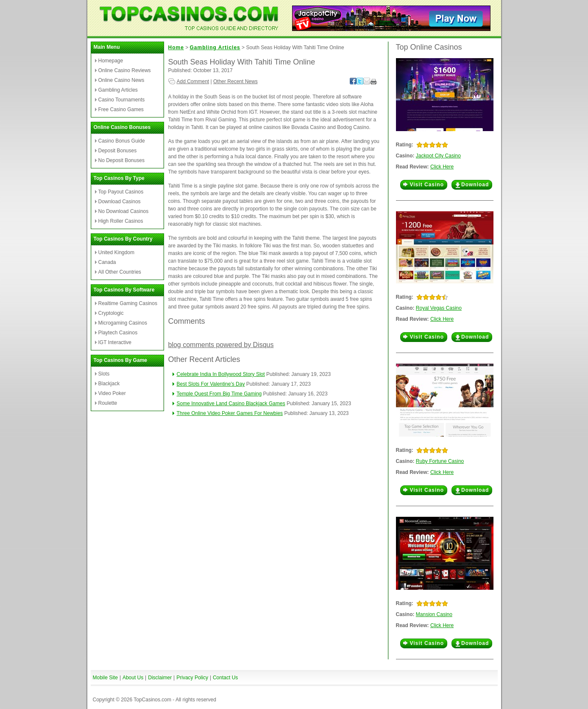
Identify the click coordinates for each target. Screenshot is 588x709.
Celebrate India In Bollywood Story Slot (221, 374)
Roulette (108, 403)
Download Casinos (120, 202)
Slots (104, 374)
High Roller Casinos (121, 221)
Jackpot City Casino (438, 156)
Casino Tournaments (122, 100)
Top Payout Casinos (121, 192)
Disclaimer (160, 678)
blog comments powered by (221, 345)
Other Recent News (235, 81)
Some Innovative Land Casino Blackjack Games (231, 404)
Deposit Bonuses (118, 151)
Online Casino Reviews (125, 70)
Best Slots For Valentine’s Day (211, 384)
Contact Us (225, 678)
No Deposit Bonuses (121, 160)
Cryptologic (111, 313)
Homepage (111, 61)
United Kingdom (116, 252)
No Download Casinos (124, 211)
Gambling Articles (118, 90)
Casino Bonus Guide (122, 141)
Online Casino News (121, 80)
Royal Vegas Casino (439, 308)
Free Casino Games (121, 109)
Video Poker (112, 393)
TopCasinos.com (152, 700)
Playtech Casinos (118, 333)
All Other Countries (120, 272)
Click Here (442, 167)
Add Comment (193, 81)
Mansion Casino (434, 614)
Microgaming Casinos (123, 323)
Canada (107, 262)
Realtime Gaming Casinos (128, 303)
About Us (133, 678)
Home (176, 48)
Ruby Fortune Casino (440, 461)
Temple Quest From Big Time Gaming (219, 394)
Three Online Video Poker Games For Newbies (230, 413)
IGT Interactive (115, 342)
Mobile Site (105, 678)
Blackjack (109, 384)
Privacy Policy (192, 678)
